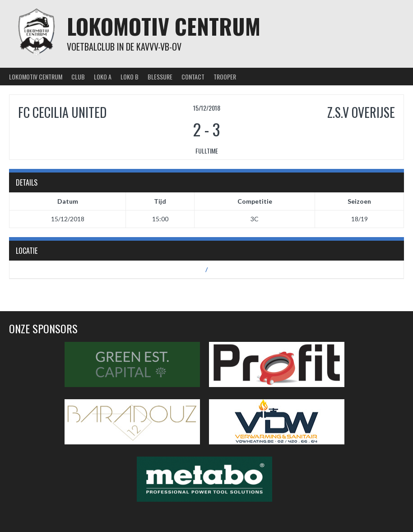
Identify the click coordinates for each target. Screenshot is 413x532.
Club (78, 77)
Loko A (103, 77)
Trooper (225, 77)
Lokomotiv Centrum (164, 26)
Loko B (130, 77)
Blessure (160, 77)
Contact (193, 77)
